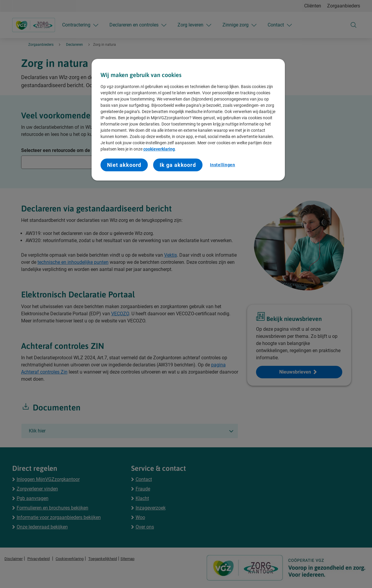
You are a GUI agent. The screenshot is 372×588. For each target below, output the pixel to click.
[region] (188, 120)
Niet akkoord (124, 165)
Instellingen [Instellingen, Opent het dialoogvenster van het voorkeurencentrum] (222, 165)
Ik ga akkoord (178, 165)
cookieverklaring (159, 149)
